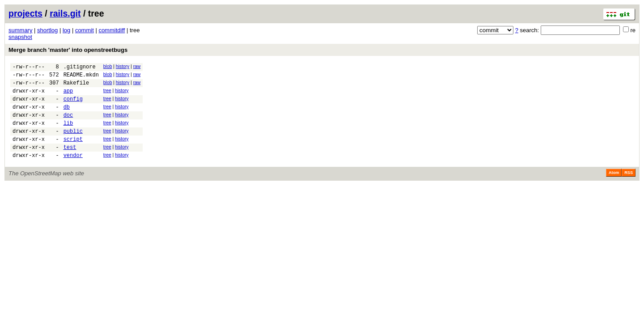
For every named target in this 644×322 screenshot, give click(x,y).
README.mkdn (81, 77)
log (66, 30)
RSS (629, 189)
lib (68, 133)
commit (85, 30)
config (73, 105)
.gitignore (80, 68)
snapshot (20, 37)
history (123, 66)
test (70, 162)
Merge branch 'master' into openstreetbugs (68, 50)
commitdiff (112, 30)
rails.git (65, 13)
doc (68, 124)
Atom (614, 189)
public (73, 143)
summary (20, 30)
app (68, 96)
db (67, 115)
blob (108, 66)
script (73, 152)
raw (137, 66)
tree (107, 95)
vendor (73, 171)
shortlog (47, 30)
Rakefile (76, 87)
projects (25, 13)
